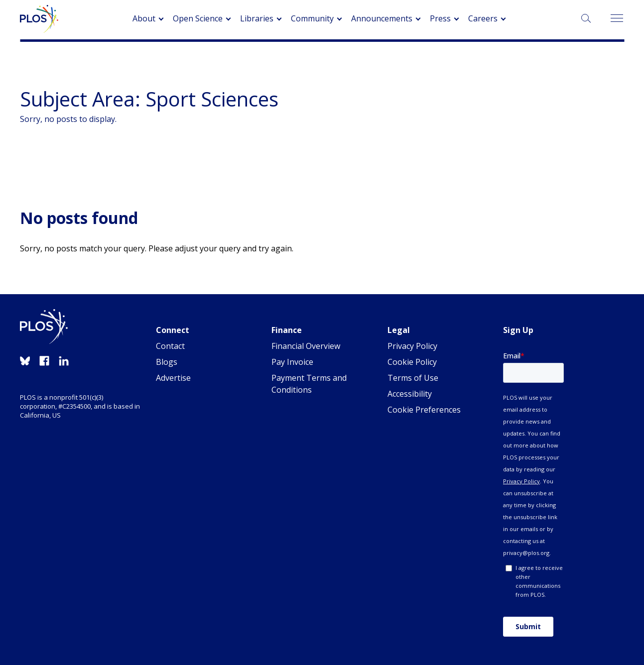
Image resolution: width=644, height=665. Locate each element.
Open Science (198, 18)
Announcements (382, 18)
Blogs (167, 362)
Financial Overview (306, 346)
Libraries (257, 18)
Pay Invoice (292, 362)
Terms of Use (413, 378)
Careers (483, 18)
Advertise (173, 378)
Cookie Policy (412, 362)
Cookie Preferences (424, 410)
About (144, 18)
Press (440, 18)
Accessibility (410, 394)
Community (312, 18)
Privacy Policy (412, 346)
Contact (170, 346)
